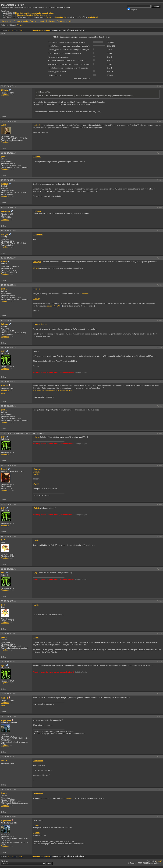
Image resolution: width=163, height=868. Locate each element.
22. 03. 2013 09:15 (8, 348)
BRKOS (36, 268)
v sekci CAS (93, 17)
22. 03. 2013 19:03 (8, 601)
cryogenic (6, 211)
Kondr (4, 262)
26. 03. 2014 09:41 (8, 662)
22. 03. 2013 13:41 (8, 406)
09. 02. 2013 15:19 (8, 86)
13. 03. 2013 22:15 (8, 207)
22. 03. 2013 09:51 (8, 382)
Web (3, 393)
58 (15, 30)
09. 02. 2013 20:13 (8, 153)
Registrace (50, 21)
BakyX (4, 469)
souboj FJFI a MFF (54, 306)
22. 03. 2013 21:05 (8, 634)
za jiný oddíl (84, 294)
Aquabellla (6, 720)
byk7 (3, 351)
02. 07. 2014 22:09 (8, 789)
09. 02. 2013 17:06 (8, 121)
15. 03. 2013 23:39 (8, 258)
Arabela (5, 386)
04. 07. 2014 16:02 (8, 817)
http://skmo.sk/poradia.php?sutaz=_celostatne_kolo (53, 390)
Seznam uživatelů (21, 21)
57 (13, 30)
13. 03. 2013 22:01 (8, 180)
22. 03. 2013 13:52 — (23, 433)
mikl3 (4, 125)
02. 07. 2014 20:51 (8, 757)
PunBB (159, 861)
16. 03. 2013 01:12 (8, 320)
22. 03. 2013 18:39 (8, 536)
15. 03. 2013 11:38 (8, 231)
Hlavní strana (6, 21)
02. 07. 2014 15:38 (8, 716)
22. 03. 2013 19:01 (8, 569)
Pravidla (33, 21)
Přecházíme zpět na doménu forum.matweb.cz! (35, 13)
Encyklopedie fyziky (65, 21)
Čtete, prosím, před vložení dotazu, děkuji (34, 15)
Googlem (132, 9)
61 (22, 30)
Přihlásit (20, 25)
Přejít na (27, 863)
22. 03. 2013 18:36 (8, 504)
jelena (4, 157)
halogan (5, 184)
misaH (4, 761)
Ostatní (48, 30)
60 (20, 30)
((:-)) (3, 540)
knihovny (70, 798)
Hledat (41, 21)
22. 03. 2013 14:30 (8, 465)
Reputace (5, 95)
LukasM (5, 90)
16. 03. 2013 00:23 (8, 285)
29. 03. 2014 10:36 (8, 694)
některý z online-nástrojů (55, 17)
